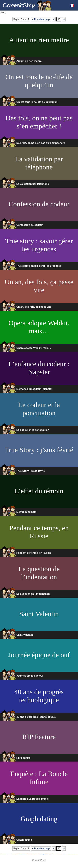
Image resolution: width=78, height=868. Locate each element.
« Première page (41, 19)
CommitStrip (27, 5)
